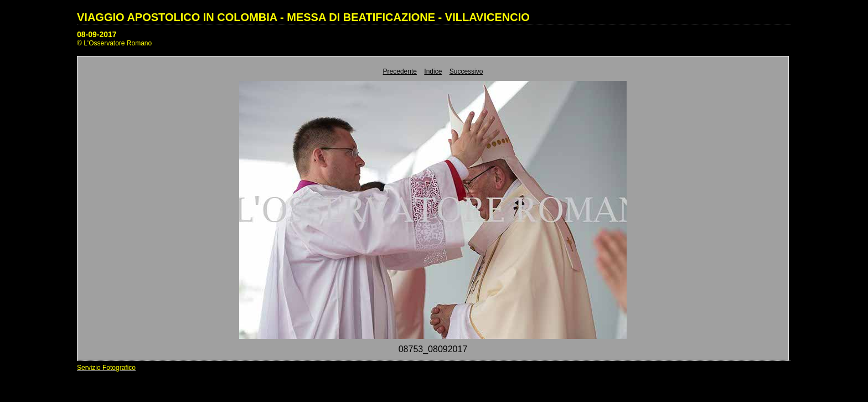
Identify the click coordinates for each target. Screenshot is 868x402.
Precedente (400, 71)
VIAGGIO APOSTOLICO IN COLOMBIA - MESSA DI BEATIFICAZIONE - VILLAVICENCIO (303, 17)
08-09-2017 (97, 34)
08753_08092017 (433, 349)
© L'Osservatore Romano (114, 43)
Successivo (466, 71)
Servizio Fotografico (106, 368)
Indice (433, 71)
